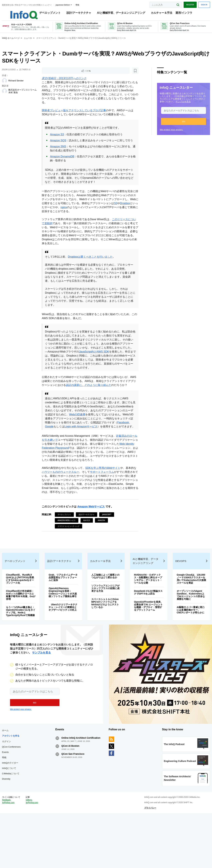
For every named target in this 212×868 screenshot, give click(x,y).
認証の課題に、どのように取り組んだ (102, 399)
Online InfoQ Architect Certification (78, 782)
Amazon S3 (60, 140)
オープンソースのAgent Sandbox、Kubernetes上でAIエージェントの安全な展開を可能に (185, 630)
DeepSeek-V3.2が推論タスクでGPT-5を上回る (145, 625)
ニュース (36, 43)
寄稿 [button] (85, 4)
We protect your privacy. (163, 134)
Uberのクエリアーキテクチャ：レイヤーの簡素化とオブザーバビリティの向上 (66, 643)
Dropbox (55, 217)
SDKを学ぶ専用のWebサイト (105, 489)
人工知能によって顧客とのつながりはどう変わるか (106, 610)
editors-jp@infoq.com (38, 852)
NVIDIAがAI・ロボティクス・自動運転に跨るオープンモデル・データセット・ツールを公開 (145, 611)
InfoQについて (17, 811)
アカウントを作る (19, 779)
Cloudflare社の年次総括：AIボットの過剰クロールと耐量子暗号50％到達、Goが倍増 (27, 627)
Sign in (196, 4)
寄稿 (12, 800)
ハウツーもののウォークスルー (69, 493)
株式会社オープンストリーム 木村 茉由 (28, 96)
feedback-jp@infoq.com (16, 855)
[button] (175, 126)
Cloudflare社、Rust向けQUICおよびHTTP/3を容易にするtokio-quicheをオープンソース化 (27, 611)
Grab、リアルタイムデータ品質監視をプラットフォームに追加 (66, 610)
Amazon (104, 542)
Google (85, 444)
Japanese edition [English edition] (71, 4)
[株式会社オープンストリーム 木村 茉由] (13, 96)
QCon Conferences (19, 790)
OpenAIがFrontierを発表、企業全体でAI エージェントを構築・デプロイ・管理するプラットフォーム (145, 639)
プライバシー (148, 859)
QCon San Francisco (77, 799)
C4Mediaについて (19, 816)
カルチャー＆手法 (165, 13)
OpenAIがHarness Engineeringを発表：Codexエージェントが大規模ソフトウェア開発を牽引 (66, 626)
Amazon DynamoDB (65, 166)
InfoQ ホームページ (19, 43)
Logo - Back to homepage (24, 12)
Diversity (14, 822)
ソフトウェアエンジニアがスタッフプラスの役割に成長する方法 (106, 623)
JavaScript (109, 536)
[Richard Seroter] (13, 86)
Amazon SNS (61, 156)
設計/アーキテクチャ (82, 13)
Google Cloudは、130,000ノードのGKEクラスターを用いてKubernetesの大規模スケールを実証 (185, 612)
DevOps (176, 593)
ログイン (15, 784)
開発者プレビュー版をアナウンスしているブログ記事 (77, 116)
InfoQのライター (18, 806)
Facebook (72, 444)
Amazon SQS (61, 146)
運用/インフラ (187, 13)
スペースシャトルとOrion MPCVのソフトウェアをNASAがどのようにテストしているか (106, 638)
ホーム (13, 773)
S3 (46, 217)
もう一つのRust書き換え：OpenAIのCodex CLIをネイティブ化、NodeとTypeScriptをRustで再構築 (26, 645)
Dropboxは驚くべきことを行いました (93, 266)
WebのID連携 (99, 432)
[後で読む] (65, 76)
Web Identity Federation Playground (66, 469)
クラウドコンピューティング (71, 548)
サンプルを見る (175, 106)
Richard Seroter (24, 85)
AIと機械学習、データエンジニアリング (124, 13)
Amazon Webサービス (94, 528)
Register (182, 4)
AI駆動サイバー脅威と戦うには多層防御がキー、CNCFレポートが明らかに (185, 646)
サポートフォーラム (110, 493)
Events (13, 795)
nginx (91, 217)
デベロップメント (53, 13)
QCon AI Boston (74, 791)
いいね (54, 76)
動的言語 (89, 542)
